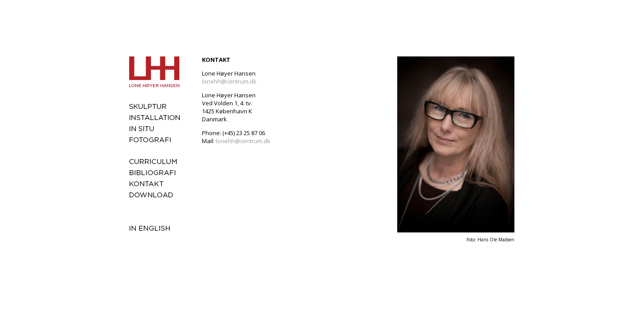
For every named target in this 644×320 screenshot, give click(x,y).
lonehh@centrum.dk (229, 81)
